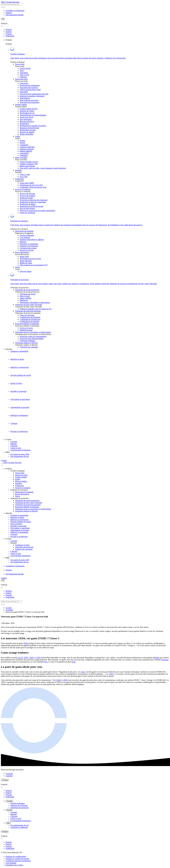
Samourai (165, 660)
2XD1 (26, 658)
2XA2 (21, 658)
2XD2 (32, 658)
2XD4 (26, 643)
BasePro (156, 658)
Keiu (74, 662)
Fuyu (46, 662)
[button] (14, 865)
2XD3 (38, 658)
